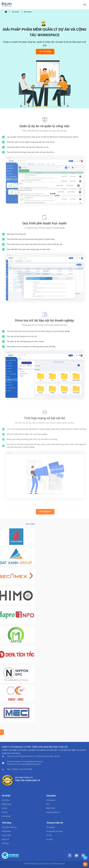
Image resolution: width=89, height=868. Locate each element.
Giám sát (5, 839)
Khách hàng (6, 804)
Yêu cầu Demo (45, 52)
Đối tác (5, 808)
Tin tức (49, 835)
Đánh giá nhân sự (53, 812)
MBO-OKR (50, 808)
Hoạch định (6, 835)
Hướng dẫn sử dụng (54, 831)
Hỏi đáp (50, 839)
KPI (48, 804)
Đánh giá (5, 843)
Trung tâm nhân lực (9, 827)
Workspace (28, 12)
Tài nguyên (51, 827)
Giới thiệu (5, 800)
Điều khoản (6, 816)
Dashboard (6, 831)
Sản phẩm (15, 12)
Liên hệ (5, 812)
